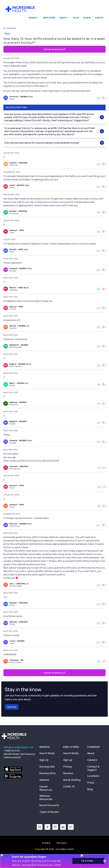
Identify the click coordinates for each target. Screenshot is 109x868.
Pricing (67, 766)
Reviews (68, 773)
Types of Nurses (49, 812)
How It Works (47, 753)
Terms (46, 843)
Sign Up (99, 18)
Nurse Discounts (49, 805)
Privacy (62, 843)
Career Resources (46, 788)
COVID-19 (69, 786)
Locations (93, 776)
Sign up (68, 760)
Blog (76, 18)
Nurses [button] (34, 18)
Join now (12, 707)
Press (91, 782)
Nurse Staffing (72, 780)
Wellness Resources (46, 797)
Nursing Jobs (47, 766)
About (91, 753)
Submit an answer (54, 49)
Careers (92, 760)
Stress (7, 34)
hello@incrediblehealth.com (19, 747)
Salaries (44, 780)
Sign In (87, 18)
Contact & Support (93, 768)
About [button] (64, 18)
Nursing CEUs (47, 773)
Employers (49, 18)
